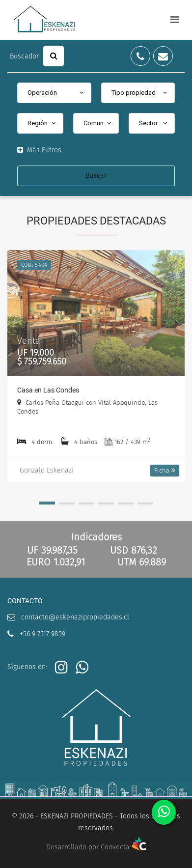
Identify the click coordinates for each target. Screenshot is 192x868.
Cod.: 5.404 (34, 265)
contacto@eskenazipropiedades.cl (75, 617)
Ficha (165, 470)
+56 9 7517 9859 (42, 634)
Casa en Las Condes (48, 390)
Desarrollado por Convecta (96, 847)
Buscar (96, 176)
